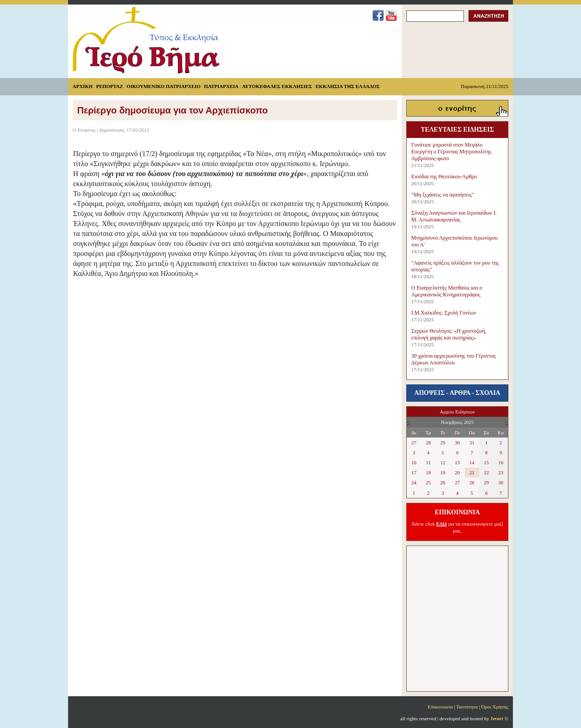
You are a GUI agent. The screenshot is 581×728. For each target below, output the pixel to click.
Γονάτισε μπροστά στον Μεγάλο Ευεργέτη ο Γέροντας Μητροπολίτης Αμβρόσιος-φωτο (451, 152)
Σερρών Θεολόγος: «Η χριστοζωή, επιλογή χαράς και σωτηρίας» (449, 334)
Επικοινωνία (441, 707)
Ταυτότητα (467, 707)
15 (486, 462)
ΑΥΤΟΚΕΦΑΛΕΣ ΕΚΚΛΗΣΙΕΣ (277, 86)
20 (457, 472)
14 (472, 462)
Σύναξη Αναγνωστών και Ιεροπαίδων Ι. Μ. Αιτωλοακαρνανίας (454, 216)
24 (414, 482)
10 (414, 462)
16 (501, 462)
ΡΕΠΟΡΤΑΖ (110, 86)
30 (457, 443)
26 (443, 482)
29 (443, 443)
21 (472, 472)
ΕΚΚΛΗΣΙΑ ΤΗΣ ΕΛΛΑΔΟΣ (348, 86)
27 (414, 443)
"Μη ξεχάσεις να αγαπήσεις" (443, 195)
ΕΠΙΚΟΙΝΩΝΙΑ (457, 512)
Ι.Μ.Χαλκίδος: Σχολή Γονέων (444, 313)
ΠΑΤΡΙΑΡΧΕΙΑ (222, 86)
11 (428, 462)
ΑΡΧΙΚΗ (83, 86)
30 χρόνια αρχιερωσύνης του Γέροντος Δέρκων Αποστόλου (454, 359)
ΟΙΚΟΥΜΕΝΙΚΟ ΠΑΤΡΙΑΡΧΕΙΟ (164, 86)
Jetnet (497, 718)
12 (443, 462)
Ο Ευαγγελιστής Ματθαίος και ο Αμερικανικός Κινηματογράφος (447, 291)
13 (457, 462)
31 (472, 443)
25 (428, 482)
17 (414, 472)
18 (428, 472)
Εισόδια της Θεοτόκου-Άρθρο (444, 177)
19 (443, 472)
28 (428, 443)
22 (486, 472)
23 (501, 472)
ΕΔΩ (441, 524)
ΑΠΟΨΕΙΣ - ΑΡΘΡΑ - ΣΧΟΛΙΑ (457, 393)
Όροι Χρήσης (495, 707)
